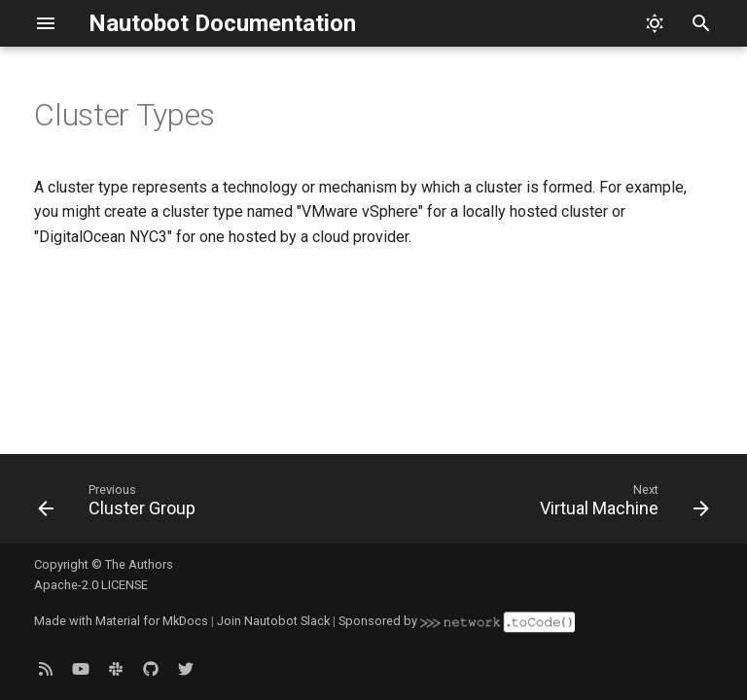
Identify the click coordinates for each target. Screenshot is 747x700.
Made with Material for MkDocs (121, 621)
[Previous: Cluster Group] (120, 505)
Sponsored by (456, 621)
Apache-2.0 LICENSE (91, 585)
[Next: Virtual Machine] (621, 505)
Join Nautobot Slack (273, 621)
